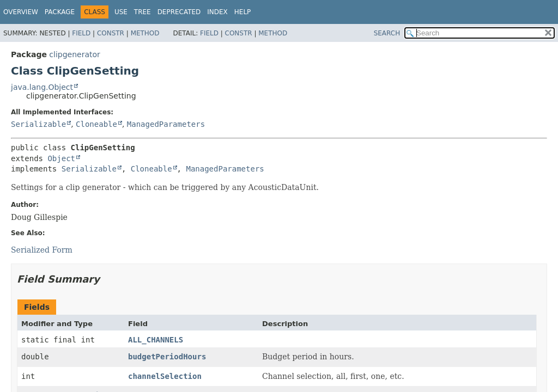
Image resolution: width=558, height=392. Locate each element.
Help (243, 12)
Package (60, 12)
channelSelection (165, 376)
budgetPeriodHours (167, 357)
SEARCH (387, 33)
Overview (21, 12)
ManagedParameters (166, 124)
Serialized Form (42, 250)
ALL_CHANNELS (156, 340)
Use (121, 12)
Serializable (38, 124)
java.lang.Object (42, 87)
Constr (111, 33)
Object (61, 158)
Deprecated (179, 12)
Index (217, 12)
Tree (142, 12)
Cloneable (96, 124)
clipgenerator (75, 54)
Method (145, 33)
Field (81, 33)
